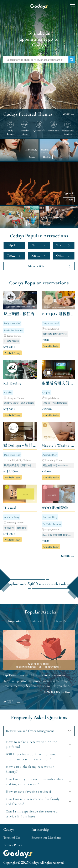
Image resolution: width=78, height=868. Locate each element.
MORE (69, 114)
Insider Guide (39, 621)
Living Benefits (64, 621)
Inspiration (15, 621)
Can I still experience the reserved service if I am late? (32, 814)
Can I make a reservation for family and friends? (33, 801)
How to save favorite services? (29, 792)
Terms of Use (12, 838)
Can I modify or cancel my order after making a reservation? (35, 782)
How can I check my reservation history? (30, 769)
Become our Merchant (46, 838)
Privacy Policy (13, 845)
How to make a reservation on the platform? (32, 744)
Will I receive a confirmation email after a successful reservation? (32, 757)
